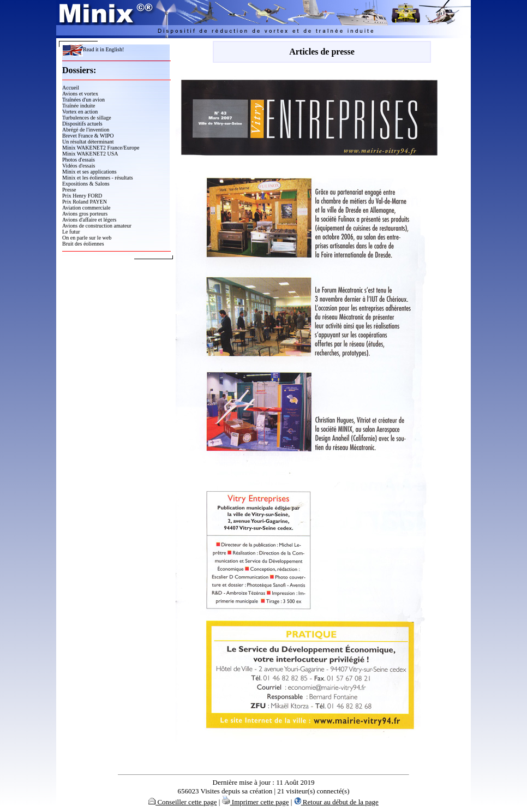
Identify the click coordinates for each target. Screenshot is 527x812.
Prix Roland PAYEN (85, 202)
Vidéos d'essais (79, 166)
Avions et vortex (80, 94)
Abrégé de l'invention (86, 130)
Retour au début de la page (336, 802)
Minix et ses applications (89, 172)
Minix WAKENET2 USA (90, 154)
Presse (69, 190)
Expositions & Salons (86, 184)
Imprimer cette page (256, 802)
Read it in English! (93, 49)
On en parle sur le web (87, 238)
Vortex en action (80, 112)
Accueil (71, 88)
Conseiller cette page (182, 802)
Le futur (71, 232)
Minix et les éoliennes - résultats (98, 178)
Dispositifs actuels (82, 124)
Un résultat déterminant (88, 142)
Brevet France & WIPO (88, 136)
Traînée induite (79, 106)
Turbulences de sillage (87, 118)
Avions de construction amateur (97, 226)
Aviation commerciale (86, 208)
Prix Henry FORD (82, 196)
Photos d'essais (79, 160)
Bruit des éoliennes (83, 244)
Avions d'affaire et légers (89, 220)
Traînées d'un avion (83, 100)
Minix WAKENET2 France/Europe (101, 148)
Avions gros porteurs (85, 214)
